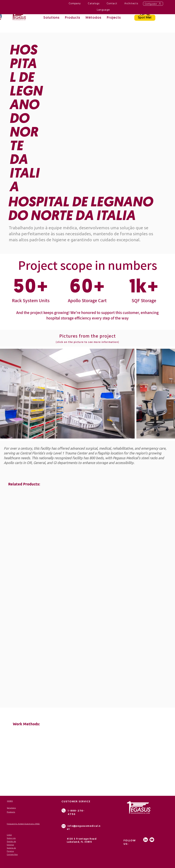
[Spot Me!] (145, 18)
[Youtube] (152, 840)
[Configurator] (153, 4)
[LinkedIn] (146, 840)
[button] (93, 18)
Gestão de (11, 841)
